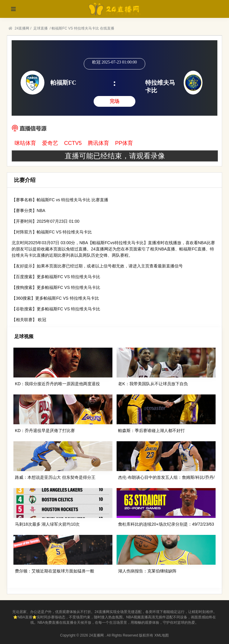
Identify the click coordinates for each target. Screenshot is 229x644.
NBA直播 (167, 249)
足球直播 (40, 28)
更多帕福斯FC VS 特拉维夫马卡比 (68, 277)
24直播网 (22, 28)
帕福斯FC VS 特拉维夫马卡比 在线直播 (83, 28)
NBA (41, 210)
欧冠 (42, 320)
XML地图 (162, 635)
